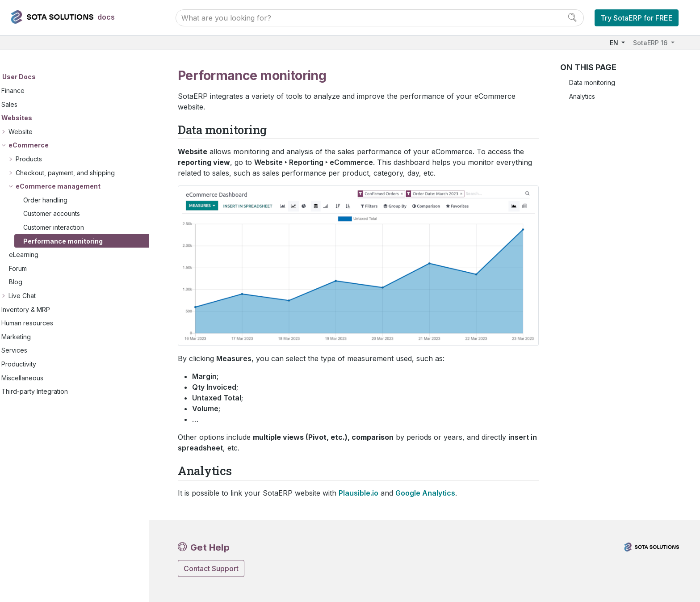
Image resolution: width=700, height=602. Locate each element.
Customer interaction (75, 228)
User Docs (40, 77)
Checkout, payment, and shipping (87, 173)
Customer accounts (73, 214)
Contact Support (211, 568)
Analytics (582, 96)
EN (615, 43)
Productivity (40, 364)
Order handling (67, 200)
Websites (38, 118)
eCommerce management (80, 187)
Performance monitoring (84, 241)
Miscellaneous (44, 378)
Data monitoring (592, 82)
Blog (37, 282)
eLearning (45, 255)
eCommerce (50, 145)
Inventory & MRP (47, 309)
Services (36, 351)
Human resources (49, 323)
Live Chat (44, 296)
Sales (31, 104)
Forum (39, 269)
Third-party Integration (56, 392)
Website (42, 132)
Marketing (38, 337)
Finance (34, 91)
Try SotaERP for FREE (637, 18)
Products (50, 159)
